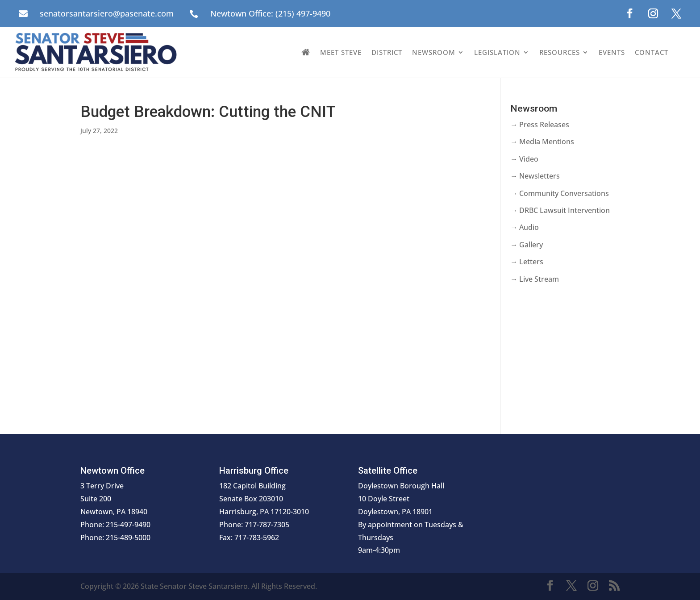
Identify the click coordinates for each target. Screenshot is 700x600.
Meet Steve (341, 52)
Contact (652, 52)
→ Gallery (527, 245)
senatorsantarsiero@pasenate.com (107, 13)
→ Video (524, 159)
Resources (560, 52)
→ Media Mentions (542, 142)
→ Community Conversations (560, 193)
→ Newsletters (535, 176)
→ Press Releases (540, 125)
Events (612, 52)
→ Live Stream (535, 279)
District (387, 52)
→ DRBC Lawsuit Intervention (560, 210)
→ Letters (527, 262)
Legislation (497, 52)
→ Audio (525, 227)
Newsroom (434, 52)
